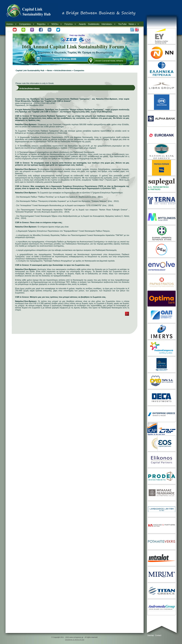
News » (133, 24)
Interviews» (108, 24)
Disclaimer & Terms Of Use (75, 640)
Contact (158, 635)
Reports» (42, 24)
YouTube (122, 24)
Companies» (26, 24)
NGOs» (56, 24)
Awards (82, 24)
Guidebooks (94, 24)
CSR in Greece (32, 12)
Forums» (70, 24)
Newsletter (11, 32)
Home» (11, 24)
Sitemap (151, 635)
